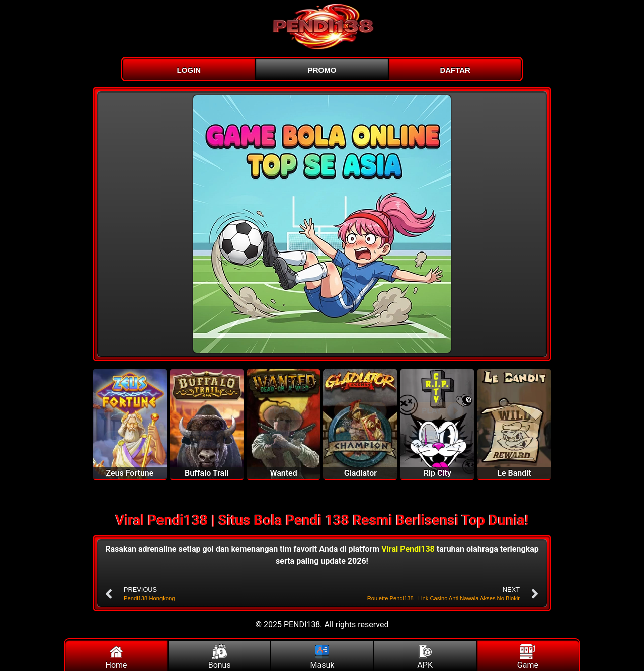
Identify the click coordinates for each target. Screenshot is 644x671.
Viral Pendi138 (408, 549)
